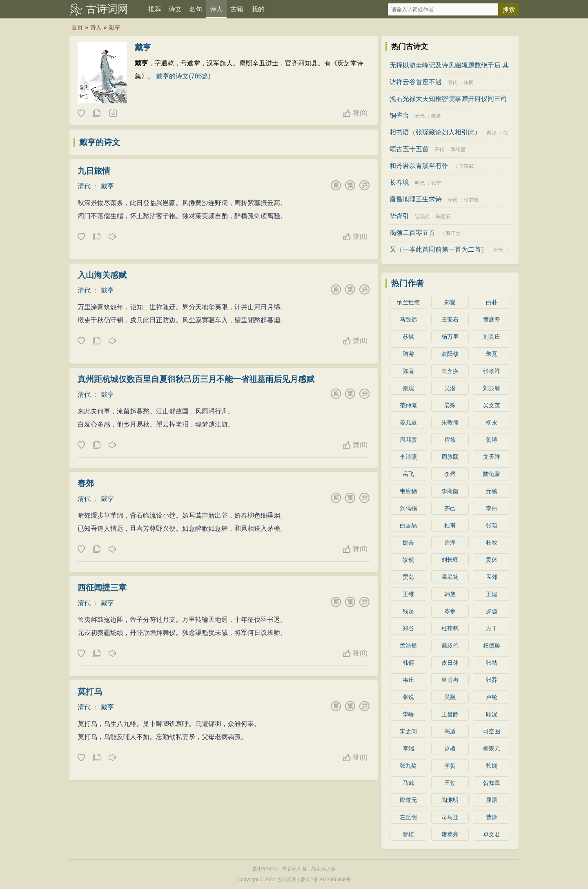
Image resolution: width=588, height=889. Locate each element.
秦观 (408, 388)
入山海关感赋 (102, 275)
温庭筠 (450, 577)
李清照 (408, 457)
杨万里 (450, 337)
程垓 (450, 440)
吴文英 (492, 405)
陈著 (408, 371)
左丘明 (408, 817)
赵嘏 (450, 748)
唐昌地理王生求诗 (416, 199)
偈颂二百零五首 (412, 233)
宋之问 (408, 731)
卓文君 (492, 834)
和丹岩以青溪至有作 (419, 166)
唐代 (498, 250)
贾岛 (408, 577)
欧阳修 (450, 354)
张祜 (492, 663)
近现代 (422, 217)
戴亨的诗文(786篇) (183, 76)
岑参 (450, 611)
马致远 (408, 319)
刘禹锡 (408, 508)
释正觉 (453, 233)
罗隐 (492, 611)
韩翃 (492, 766)
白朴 (492, 302)
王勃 (450, 783)
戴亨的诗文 (100, 142)
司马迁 (450, 817)
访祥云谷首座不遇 (416, 82)
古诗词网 (107, 9)
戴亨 (115, 27)
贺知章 (492, 783)
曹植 (408, 834)
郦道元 (408, 800)
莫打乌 (90, 692)
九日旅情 (94, 171)
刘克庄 (492, 337)
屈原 (492, 800)
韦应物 (408, 491)
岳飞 (408, 474)
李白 (492, 508)
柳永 (492, 422)
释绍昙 (458, 150)
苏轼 (408, 337)
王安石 (450, 319)
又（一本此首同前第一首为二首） (439, 249)
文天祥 (492, 457)
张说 (408, 697)
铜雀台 (399, 115)
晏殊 (450, 405)
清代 (84, 186)
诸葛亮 (450, 834)
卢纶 (492, 697)
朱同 (469, 83)
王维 (408, 594)
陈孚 (436, 116)
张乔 (492, 680)
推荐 (155, 9)
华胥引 (399, 216)
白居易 (408, 525)
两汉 (492, 133)
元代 (420, 116)
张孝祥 (492, 371)
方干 (492, 628)
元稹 (492, 491)
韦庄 (408, 680)
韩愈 (450, 594)
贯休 (492, 560)
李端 (408, 748)
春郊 (86, 483)
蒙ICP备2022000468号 (326, 880)
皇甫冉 (450, 680)
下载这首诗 (113, 114)
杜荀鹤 (450, 628)
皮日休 (450, 663)
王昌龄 (450, 714)
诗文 (175, 9)
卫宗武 (466, 166)
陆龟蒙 (492, 474)
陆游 (408, 354)
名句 (196, 9)
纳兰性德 (408, 302)
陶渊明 (450, 800)
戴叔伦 (450, 646)
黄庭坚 (492, 319)
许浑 (450, 543)
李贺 (450, 766)
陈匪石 (443, 217)
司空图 (492, 731)
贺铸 (492, 440)
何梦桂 (471, 200)
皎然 (408, 560)
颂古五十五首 (409, 149)
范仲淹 (408, 405)
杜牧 (492, 543)
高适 (450, 731)
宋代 (439, 150)
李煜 (450, 474)
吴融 (450, 697)
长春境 (399, 182)
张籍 (492, 525)
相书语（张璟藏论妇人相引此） (435, 132)
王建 (492, 594)
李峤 (408, 714)
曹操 (492, 817)
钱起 (408, 611)
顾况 (492, 714)
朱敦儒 (450, 422)
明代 (452, 83)
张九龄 (408, 766)
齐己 (450, 508)
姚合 (408, 543)
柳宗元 (492, 748)
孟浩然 (408, 646)
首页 (77, 27)
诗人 (216, 9)
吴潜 (450, 388)
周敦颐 (450, 457)
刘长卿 (450, 560)
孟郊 (492, 577)
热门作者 (408, 283)
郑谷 (408, 628)
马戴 (408, 783)
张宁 (436, 183)
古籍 (237, 9)
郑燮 (450, 302)
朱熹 (492, 354)
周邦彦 (408, 440)
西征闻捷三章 (102, 587)
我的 (258, 9)
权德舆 (492, 646)
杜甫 (450, 525)
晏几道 (408, 422)
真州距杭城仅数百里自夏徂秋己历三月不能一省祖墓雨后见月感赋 (196, 379)
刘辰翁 (492, 388)
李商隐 (450, 491)
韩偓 (408, 663)
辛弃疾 (450, 371)
